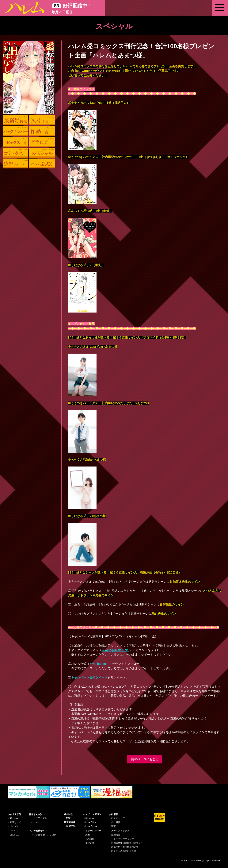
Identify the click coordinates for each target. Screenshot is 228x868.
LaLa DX (14, 835)
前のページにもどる (145, 759)
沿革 (113, 826)
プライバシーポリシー (123, 839)
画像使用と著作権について (125, 847)
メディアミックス (120, 831)
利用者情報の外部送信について (127, 843)
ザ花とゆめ (16, 822)
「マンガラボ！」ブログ (44, 835)
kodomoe (71, 826)
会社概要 (116, 822)
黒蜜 (88, 835)
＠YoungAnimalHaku (115, 650)
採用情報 (116, 835)
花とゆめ (14, 818)
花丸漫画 (90, 839)
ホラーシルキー (93, 831)
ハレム (35, 822)
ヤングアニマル (39, 818)
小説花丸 (90, 843)
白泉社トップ (118, 818)
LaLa (12, 831)
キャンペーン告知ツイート (89, 677)
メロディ (14, 826)
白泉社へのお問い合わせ (124, 851)
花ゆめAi (90, 818)
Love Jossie (91, 826)
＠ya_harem (98, 664)
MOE (69, 818)
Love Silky (91, 822)
